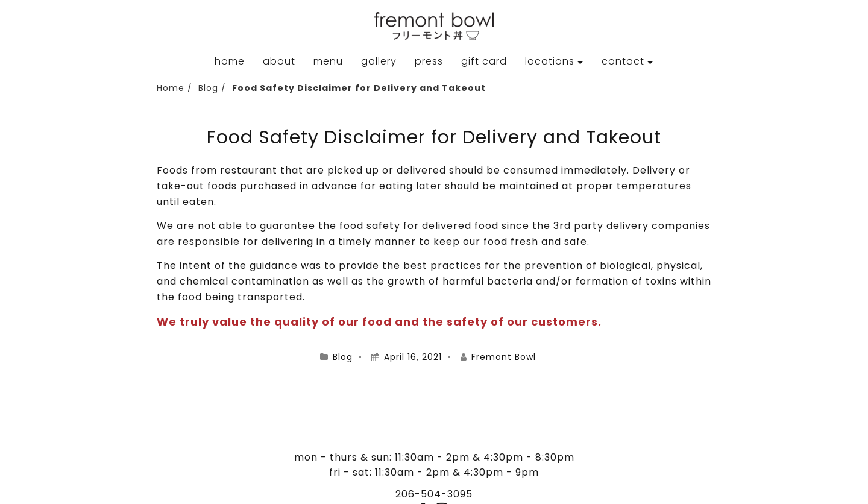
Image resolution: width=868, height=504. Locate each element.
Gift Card (484, 61)
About (279, 61)
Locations (550, 61)
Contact (623, 61)
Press (429, 61)
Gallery (379, 61)
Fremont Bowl (504, 357)
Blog (208, 88)
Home (230, 61)
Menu (328, 61)
